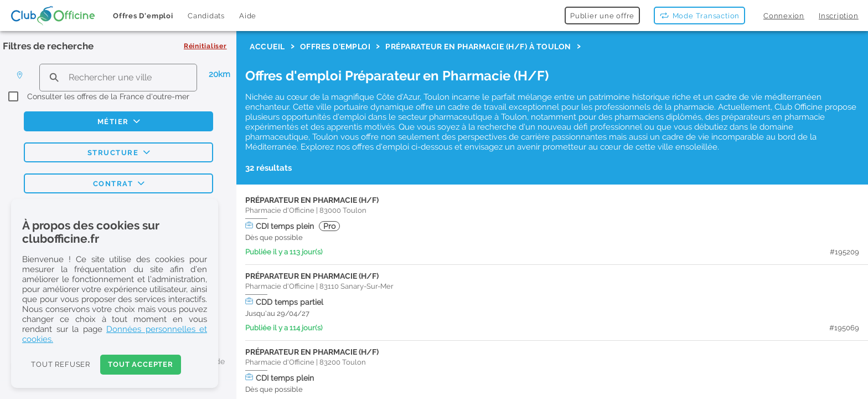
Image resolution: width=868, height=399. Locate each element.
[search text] (118, 77)
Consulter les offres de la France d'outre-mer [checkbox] (108, 96)
